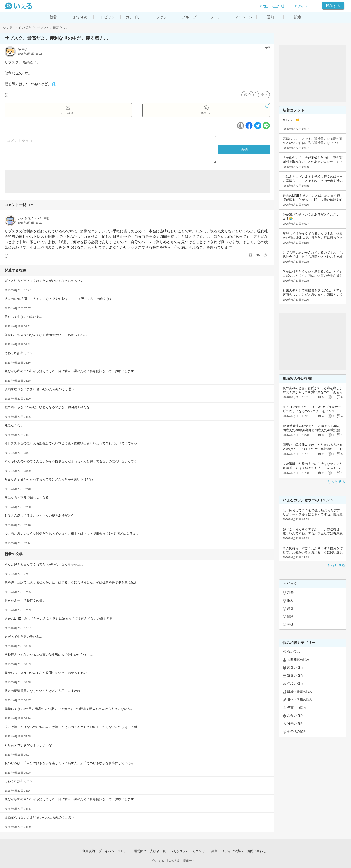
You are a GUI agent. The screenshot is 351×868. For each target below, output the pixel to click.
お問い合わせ (257, 851)
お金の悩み (295, 716)
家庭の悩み (295, 676)
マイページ (243, 17)
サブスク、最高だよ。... (54, 28)
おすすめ (80, 17)
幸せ (264, 95)
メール (216, 17)
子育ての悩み (297, 708)
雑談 (290, 616)
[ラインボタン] (266, 126)
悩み (290, 600)
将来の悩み (295, 723)
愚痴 (290, 609)
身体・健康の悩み (300, 700)
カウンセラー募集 (205, 851)
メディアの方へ (232, 851)
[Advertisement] (137, 182)
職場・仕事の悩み (300, 692)
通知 (271, 17)
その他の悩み (297, 731)
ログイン (301, 6)
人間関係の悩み (298, 660)
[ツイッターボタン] (258, 126)
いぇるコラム (179, 851)
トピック (108, 17)
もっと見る (336, 482)
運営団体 (140, 851)
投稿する (333, 6)
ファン (162, 17)
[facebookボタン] (249, 126)
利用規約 (89, 851)
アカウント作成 (272, 6)
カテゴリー (135, 17)
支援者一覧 (158, 851)
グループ (189, 17)
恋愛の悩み (295, 668)
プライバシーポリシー (114, 851)
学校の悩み (295, 684)
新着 (53, 17)
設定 (298, 17)
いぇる (8, 28)
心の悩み (25, 28)
